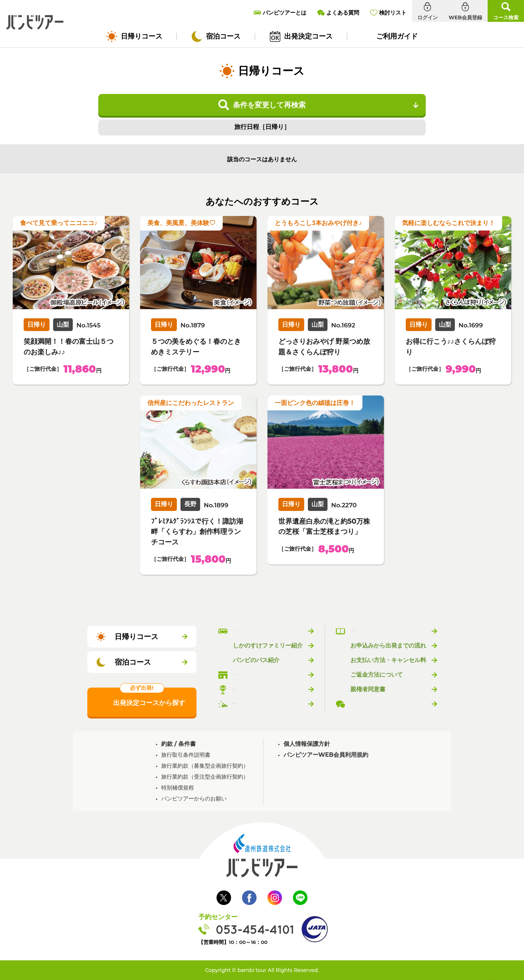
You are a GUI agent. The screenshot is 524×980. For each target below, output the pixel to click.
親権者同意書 (368, 689)
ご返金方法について (377, 675)
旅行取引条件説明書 (186, 755)
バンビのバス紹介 (256, 660)
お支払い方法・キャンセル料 (388, 660)
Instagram (275, 898)
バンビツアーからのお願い (194, 798)
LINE (300, 898)
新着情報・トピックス (262, 704)
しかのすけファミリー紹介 (268, 646)
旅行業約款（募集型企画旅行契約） (205, 766)
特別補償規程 (178, 788)
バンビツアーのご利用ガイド (388, 631)
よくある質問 (368, 704)
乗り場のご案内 (253, 689)
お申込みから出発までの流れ (388, 646)
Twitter (224, 898)
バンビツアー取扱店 (259, 675)
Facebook (249, 898)
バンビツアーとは (256, 631)
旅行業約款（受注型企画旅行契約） (205, 777)
